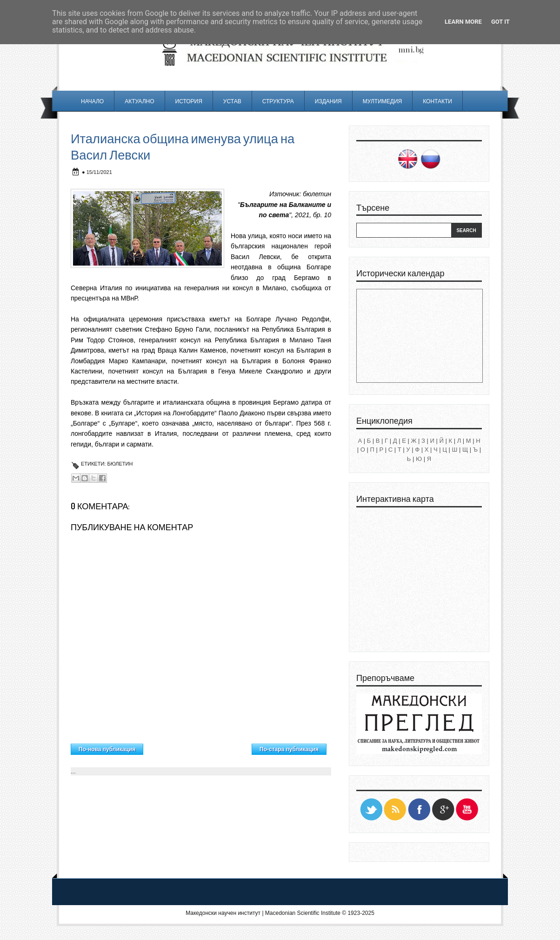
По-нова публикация (107, 749)
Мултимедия (382, 101)
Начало (92, 101)
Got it (500, 22)
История (189, 101)
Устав (232, 101)
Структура (278, 101)
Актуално (139, 101)
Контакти (437, 101)
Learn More (463, 22)
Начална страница (197, 747)
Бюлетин (120, 464)
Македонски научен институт (223, 913)
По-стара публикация (289, 749)
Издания (328, 101)
